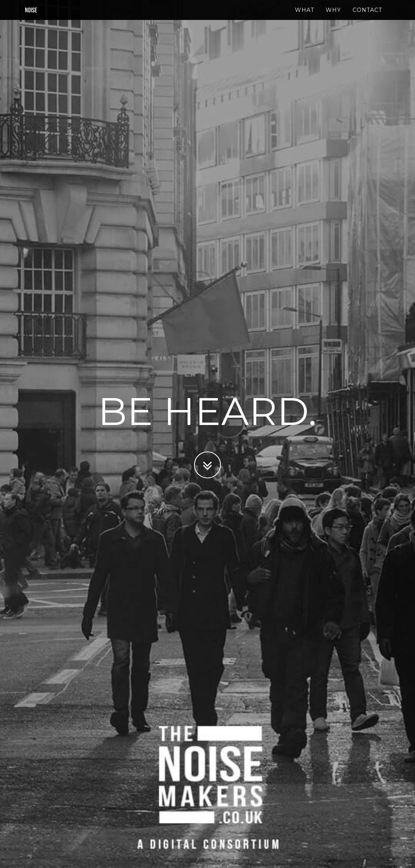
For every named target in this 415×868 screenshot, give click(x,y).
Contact (367, 17)
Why (333, 17)
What (305, 17)
